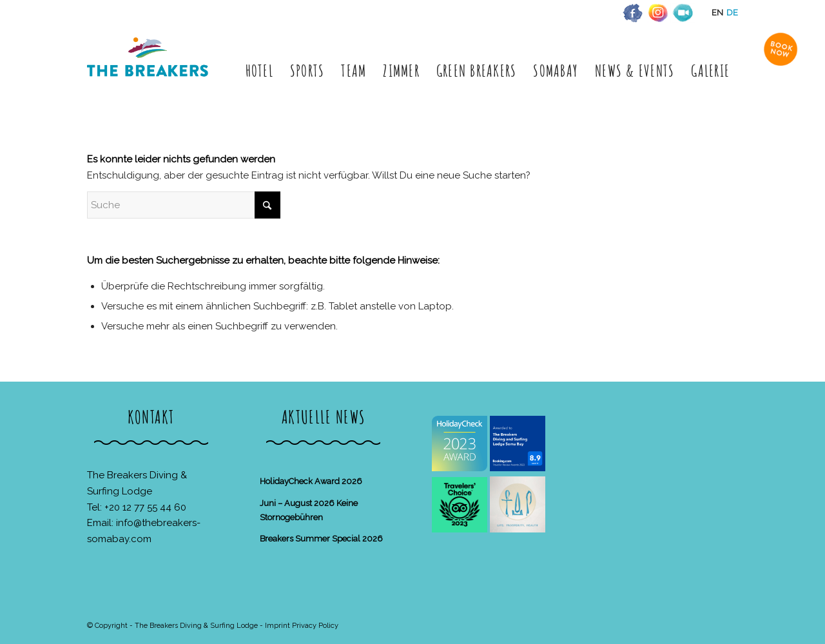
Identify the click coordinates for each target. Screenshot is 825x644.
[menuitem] (259, 71)
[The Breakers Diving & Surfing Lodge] (150, 71)
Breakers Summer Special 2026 (321, 539)
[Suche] (184, 205)
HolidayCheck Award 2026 (311, 481)
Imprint (277, 626)
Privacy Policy (315, 626)
